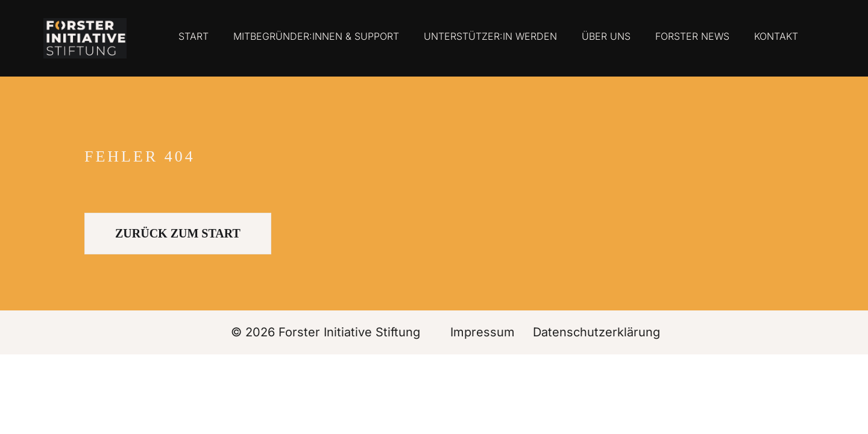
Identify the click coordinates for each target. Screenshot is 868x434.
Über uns (606, 36)
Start (193, 36)
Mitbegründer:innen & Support (316, 36)
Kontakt (776, 36)
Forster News (692, 36)
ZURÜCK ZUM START (178, 233)
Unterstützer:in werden (490, 36)
